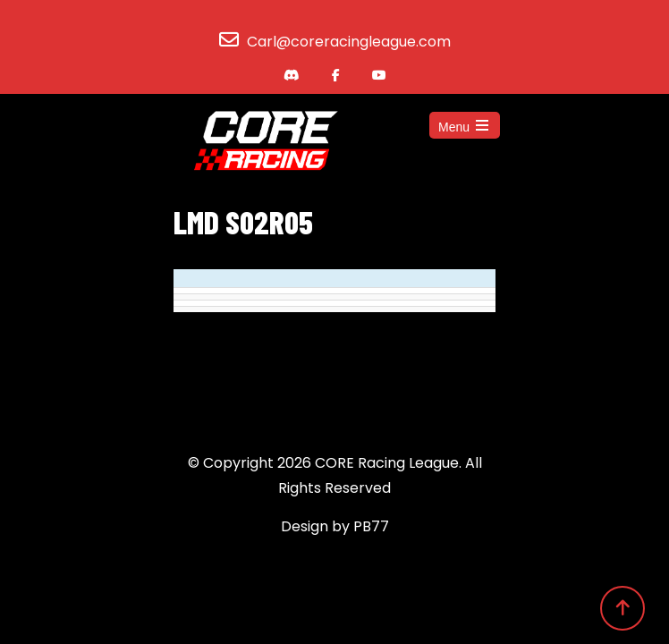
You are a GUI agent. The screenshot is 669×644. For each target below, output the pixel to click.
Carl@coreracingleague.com (349, 42)
